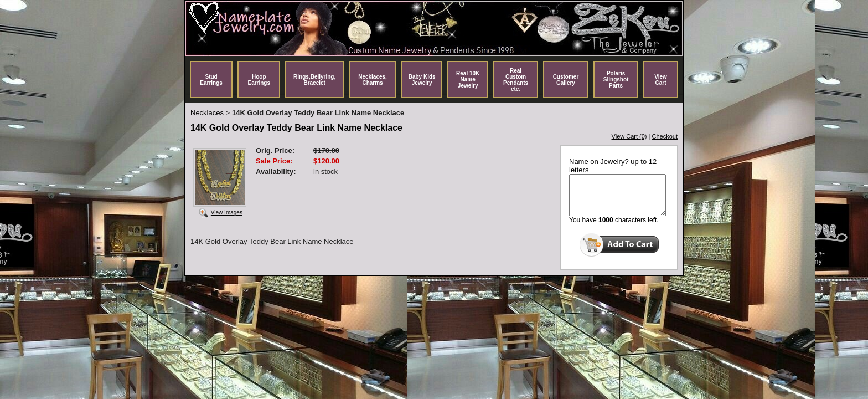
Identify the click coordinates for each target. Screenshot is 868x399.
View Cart (661, 80)
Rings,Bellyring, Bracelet (314, 80)
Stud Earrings (211, 80)
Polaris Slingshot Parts (616, 80)
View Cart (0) (629, 136)
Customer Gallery (566, 80)
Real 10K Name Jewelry (468, 80)
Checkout (665, 136)
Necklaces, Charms (373, 80)
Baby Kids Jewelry (422, 80)
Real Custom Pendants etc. (516, 80)
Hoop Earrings (259, 80)
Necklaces (207, 113)
